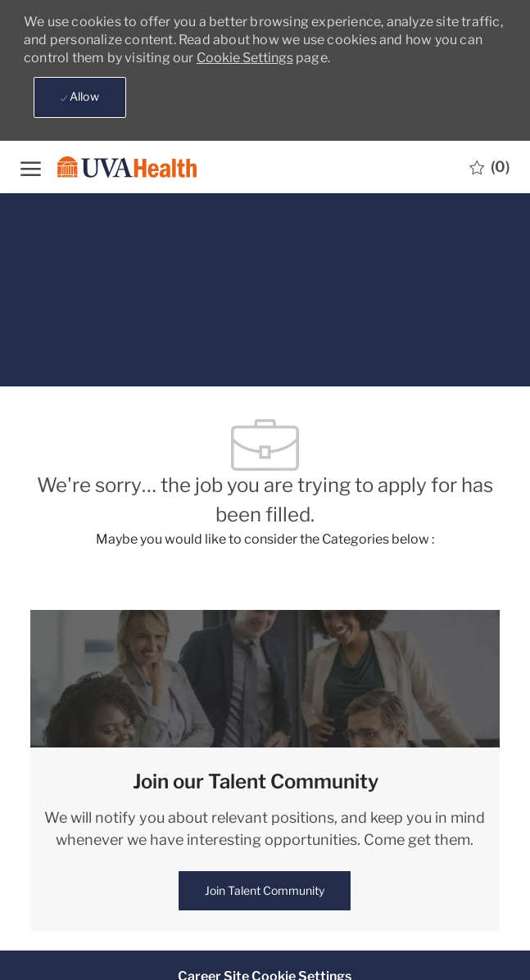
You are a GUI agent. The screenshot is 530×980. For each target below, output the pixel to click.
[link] (265, 891)
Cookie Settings (245, 58)
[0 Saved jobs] (489, 167)
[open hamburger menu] (31, 167)
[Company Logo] (123, 167)
